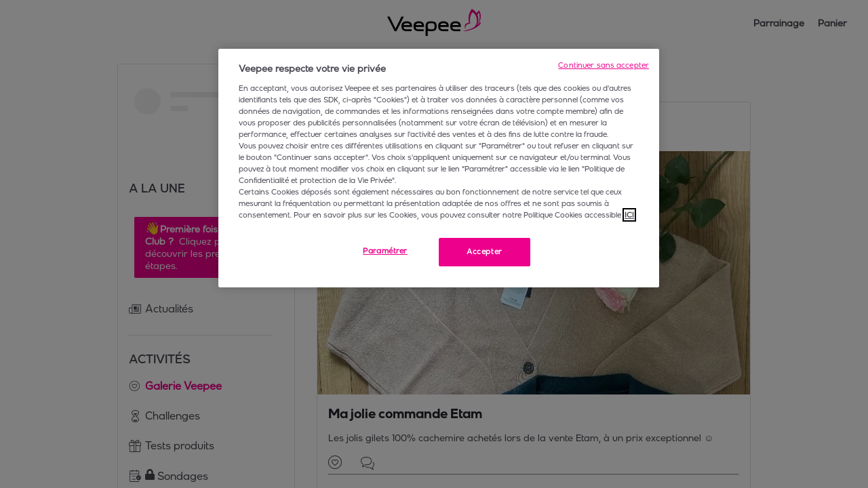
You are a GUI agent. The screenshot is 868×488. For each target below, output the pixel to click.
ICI (629, 215)
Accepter (485, 251)
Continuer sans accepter (604, 65)
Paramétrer (385, 251)
